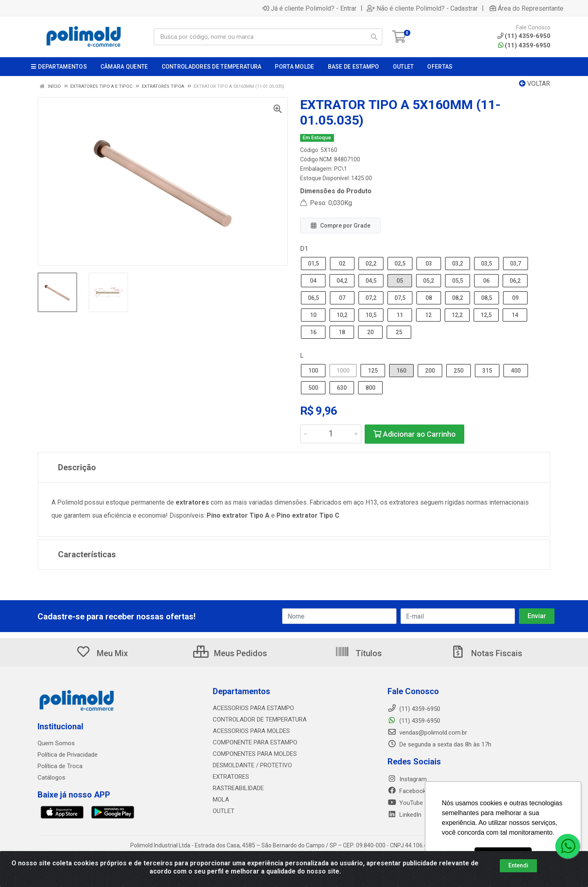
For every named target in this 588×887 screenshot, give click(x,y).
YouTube (405, 803)
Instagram (407, 779)
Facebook (407, 791)
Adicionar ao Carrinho (414, 434)
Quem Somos (56, 743)
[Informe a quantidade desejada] (331, 434)
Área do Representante (527, 8)
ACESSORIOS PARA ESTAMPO (253, 708)
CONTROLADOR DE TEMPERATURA (260, 719)
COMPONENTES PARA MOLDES (255, 754)
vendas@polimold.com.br (427, 733)
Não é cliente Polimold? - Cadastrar (422, 8)
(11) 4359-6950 (524, 45)
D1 (304, 249)
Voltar (535, 84)
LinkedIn (404, 815)
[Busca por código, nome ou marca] (260, 37)
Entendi (518, 865)
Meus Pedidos (230, 653)
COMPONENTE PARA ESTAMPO (255, 742)
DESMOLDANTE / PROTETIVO (252, 765)
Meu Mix (102, 653)
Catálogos (51, 778)
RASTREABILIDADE (238, 788)
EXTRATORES (231, 777)
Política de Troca (60, 766)
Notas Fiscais (486, 653)
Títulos (358, 653)
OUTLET (224, 811)
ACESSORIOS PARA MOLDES (251, 731)
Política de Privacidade (68, 755)
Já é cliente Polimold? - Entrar (310, 8)
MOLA (221, 800)
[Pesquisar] (374, 37)
